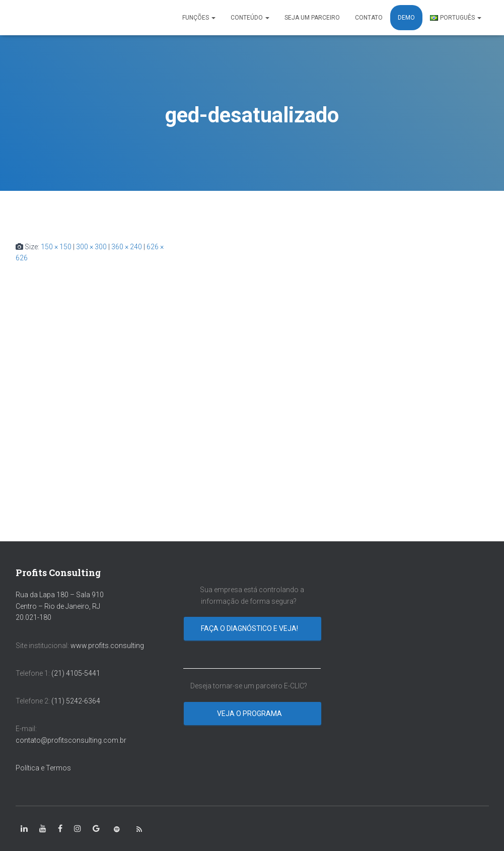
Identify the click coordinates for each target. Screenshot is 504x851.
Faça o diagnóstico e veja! (250, 628)
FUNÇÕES (199, 18)
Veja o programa (250, 714)
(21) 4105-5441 (76, 673)
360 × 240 (127, 247)
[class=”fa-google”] (96, 829)
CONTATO (369, 18)
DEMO (406, 18)
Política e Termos (43, 768)
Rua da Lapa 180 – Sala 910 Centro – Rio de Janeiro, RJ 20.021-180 (60, 606)
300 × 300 (91, 247)
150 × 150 (56, 247)
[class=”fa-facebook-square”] (60, 829)
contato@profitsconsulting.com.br (71, 740)
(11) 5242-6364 (77, 701)
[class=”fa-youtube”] (43, 829)
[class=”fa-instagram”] (78, 829)
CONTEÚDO (250, 18)
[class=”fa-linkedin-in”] (24, 829)
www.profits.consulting (107, 646)
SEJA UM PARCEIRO (312, 18)
